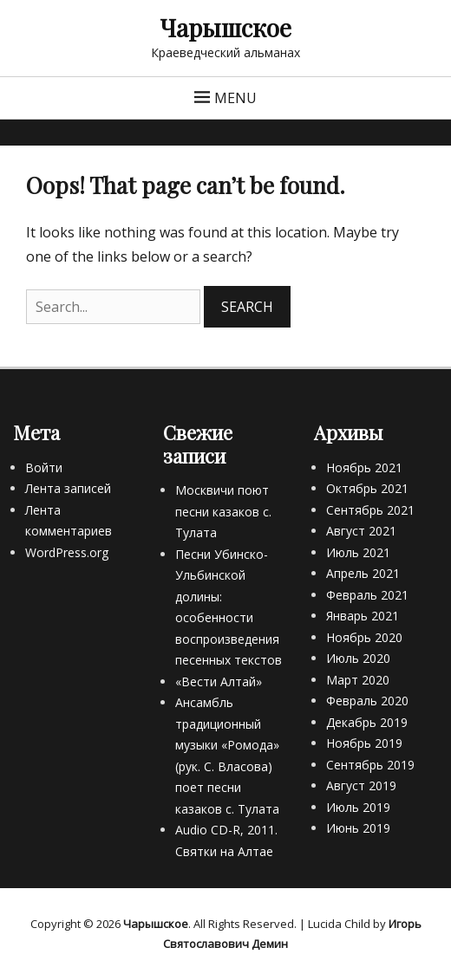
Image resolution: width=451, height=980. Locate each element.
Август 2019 (361, 785)
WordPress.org (67, 552)
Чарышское (225, 27)
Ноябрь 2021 (364, 467)
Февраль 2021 (367, 595)
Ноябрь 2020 (364, 637)
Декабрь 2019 (367, 722)
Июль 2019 (358, 807)
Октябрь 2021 (367, 488)
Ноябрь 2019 (364, 743)
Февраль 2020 (367, 701)
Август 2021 (361, 531)
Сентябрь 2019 (370, 765)
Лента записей (68, 488)
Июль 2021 (358, 552)
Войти (44, 467)
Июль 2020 (358, 658)
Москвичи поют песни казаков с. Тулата (223, 511)
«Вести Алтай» (219, 681)
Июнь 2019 (358, 828)
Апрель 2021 (363, 573)
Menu (235, 98)
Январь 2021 (363, 616)
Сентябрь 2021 (370, 510)
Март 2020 (358, 680)
